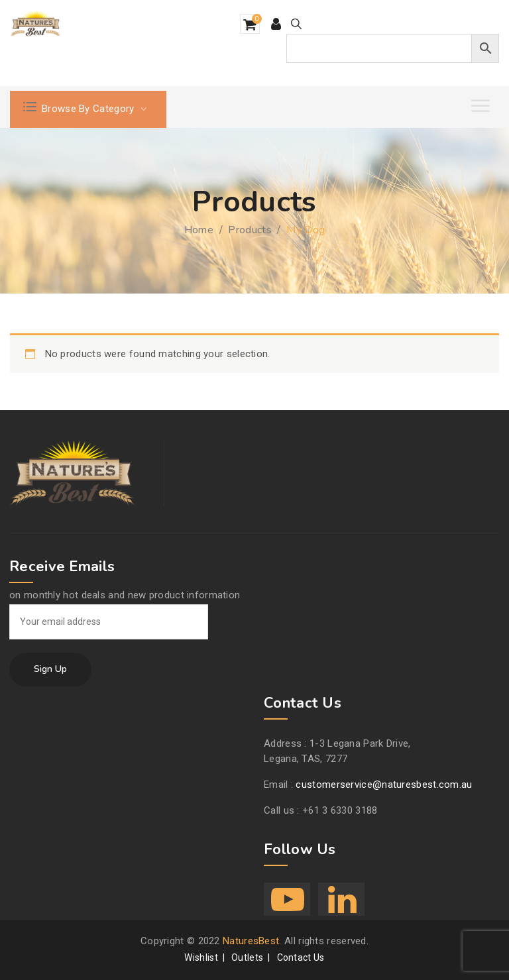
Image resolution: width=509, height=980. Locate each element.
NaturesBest (251, 941)
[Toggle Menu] (482, 106)
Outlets (247, 957)
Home (199, 230)
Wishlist (201, 957)
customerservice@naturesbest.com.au (384, 785)
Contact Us (301, 957)
